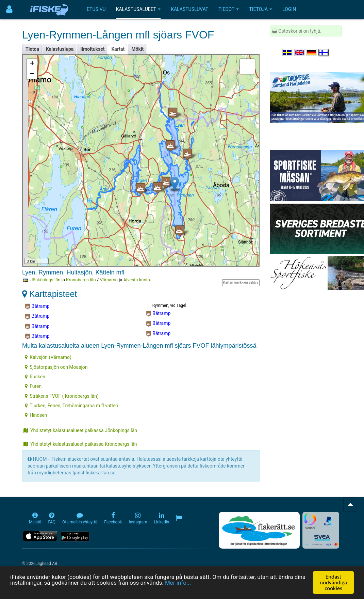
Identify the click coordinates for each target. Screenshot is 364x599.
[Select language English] (300, 52)
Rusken (35, 377)
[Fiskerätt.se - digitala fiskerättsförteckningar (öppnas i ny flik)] (259, 530)
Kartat (118, 49)
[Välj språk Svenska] (288, 52)
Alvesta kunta (137, 280)
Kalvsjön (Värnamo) (48, 357)
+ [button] (32, 64)
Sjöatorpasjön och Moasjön (56, 367)
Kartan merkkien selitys (241, 282)
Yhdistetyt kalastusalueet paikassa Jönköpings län (80, 430)
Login (289, 9)
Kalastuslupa (60, 49)
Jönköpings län (45, 280)
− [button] (32, 74)
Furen (33, 386)
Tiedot (229, 9)
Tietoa (32, 49)
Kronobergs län (81, 280)
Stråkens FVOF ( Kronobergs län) (62, 396)
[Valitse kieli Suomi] (324, 52)
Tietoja (261, 9)
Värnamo (109, 280)
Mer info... (178, 584)
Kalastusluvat (189, 9)
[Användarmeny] (9, 9)
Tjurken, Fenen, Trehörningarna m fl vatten (71, 406)
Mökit (137, 49)
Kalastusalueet (138, 9)
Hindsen (36, 415)
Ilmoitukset (92, 49)
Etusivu (96, 9)
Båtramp (37, 306)
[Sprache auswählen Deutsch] (312, 52)
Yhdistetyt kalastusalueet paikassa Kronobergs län (80, 444)
